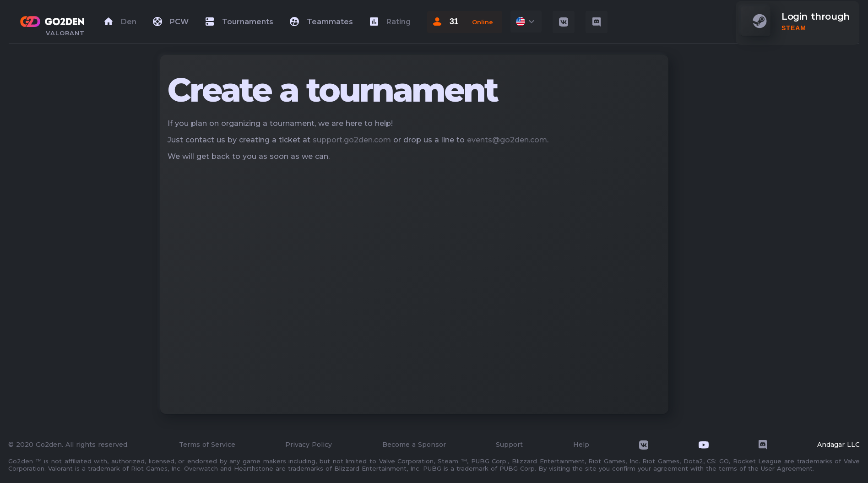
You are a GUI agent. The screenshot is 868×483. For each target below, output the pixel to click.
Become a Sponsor (414, 445)
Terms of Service (207, 445)
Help (581, 445)
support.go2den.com (352, 140)
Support (509, 445)
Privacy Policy (309, 445)
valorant (65, 33)
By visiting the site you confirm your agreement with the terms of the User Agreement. (676, 468)
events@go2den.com (507, 140)
